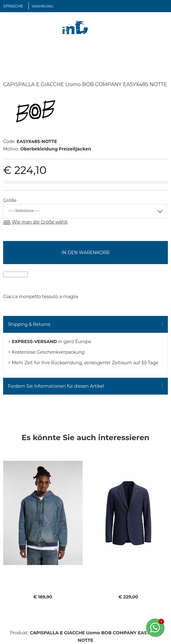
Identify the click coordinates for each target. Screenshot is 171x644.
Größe (10, 200)
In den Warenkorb (85, 253)
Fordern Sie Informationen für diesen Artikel (56, 386)
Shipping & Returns (29, 324)
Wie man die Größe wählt (40, 222)
